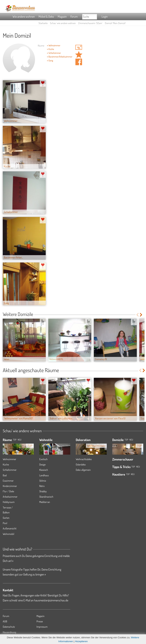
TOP (15, 440)
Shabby (43, 491)
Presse (40, 621)
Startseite (43, 23)
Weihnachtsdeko (84, 459)
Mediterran (45, 502)
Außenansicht (10, 528)
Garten (6, 518)
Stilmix (43, 481)
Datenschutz (9, 627)
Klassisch (44, 470)
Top (126, 440)
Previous (137, 315)
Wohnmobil (8, 534)
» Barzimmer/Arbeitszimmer (60, 57)
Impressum (42, 627)
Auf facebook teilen (79, 62)
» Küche (51, 49)
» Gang (50, 60)
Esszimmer (8, 481)
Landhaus (44, 475)
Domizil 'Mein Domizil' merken (79, 55)
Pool (5, 523)
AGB (5, 621)
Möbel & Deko (46, 17)
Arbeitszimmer (10, 497)
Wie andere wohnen (24, 17)
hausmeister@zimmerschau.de (51, 600)
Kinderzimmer (10, 486)
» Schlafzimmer (54, 53)
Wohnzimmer (9, 459)
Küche (6, 464)
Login (105, 17)
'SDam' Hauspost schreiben (79, 47)
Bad (5, 475)
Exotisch (43, 459)
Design (42, 464)
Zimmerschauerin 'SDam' (90, 23)
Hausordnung (9, 632)
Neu (131, 440)
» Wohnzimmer (54, 45)
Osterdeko (81, 464)
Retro (42, 486)
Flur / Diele (8, 491)
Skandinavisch (46, 497)
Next (141, 315)
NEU (20, 440)
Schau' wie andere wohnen (63, 23)
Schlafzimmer (10, 470)
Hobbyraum (9, 502)
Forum (74, 17)
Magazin (62, 17)
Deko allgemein (83, 470)
